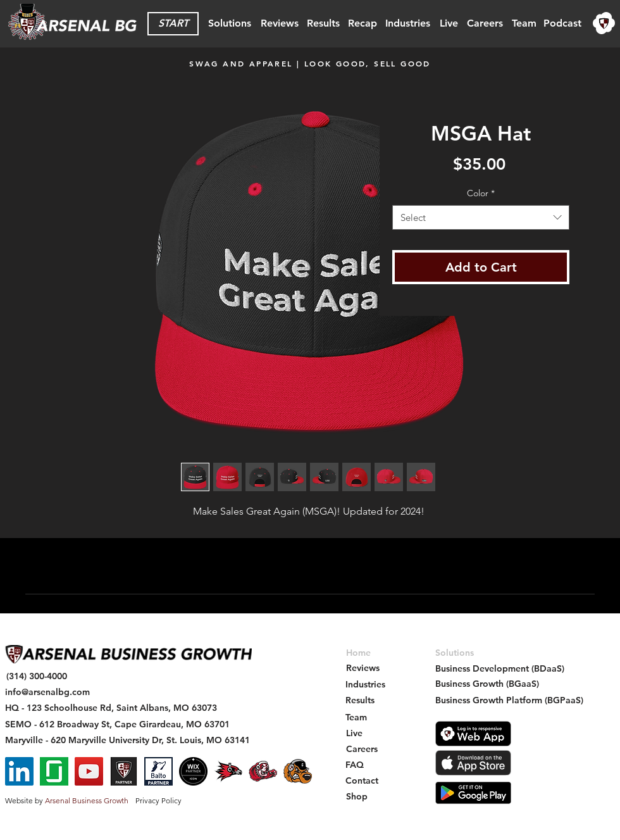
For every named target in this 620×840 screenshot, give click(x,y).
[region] (604, 23)
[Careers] (485, 24)
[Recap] (362, 24)
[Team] (524, 24)
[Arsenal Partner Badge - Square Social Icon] (124, 771)
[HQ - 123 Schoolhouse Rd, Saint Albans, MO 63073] (111, 708)
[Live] (449, 24)
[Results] (323, 24)
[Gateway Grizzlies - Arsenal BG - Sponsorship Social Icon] (298, 771)
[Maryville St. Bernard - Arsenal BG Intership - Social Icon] (263, 771)
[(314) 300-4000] (37, 676)
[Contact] (362, 781)
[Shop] (357, 797)
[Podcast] (562, 24)
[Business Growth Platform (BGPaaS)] (509, 700)
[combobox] (481, 217)
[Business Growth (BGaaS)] (487, 684)
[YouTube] (89, 771)
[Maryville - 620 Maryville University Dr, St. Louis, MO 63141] (127, 740)
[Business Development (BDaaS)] (500, 669)
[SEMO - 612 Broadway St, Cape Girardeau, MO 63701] (117, 724)
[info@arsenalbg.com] (47, 692)
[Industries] (408, 24)
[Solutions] (229, 24)
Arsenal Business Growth (87, 800)
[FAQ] (355, 765)
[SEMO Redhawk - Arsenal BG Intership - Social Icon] (228, 771)
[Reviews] (280, 24)
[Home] (358, 653)
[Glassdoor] (54, 771)
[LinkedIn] (19, 771)
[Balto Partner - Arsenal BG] (158, 771)
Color (481, 193)
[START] (173, 24)
